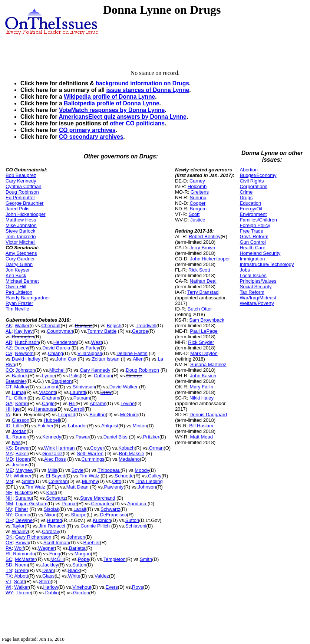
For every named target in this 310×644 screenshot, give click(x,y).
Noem (21, 565)
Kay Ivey (23, 331)
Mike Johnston (21, 225)
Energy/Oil (251, 209)
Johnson (147, 487)
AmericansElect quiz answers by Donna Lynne (122, 117)
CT (9, 387)
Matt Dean (77, 487)
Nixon (51, 515)
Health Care (252, 248)
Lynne (48, 376)
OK (9, 537)
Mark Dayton (204, 353)
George (140, 331)
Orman (156, 448)
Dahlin (52, 593)
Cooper (198, 203)
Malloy (21, 387)
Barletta (77, 548)
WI (9, 587)
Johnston (25, 370)
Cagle (48, 403)
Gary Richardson (33, 537)
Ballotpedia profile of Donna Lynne (112, 103)
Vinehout (82, 587)
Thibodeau (109, 470)
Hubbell (52, 420)
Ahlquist (110, 426)
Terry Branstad (203, 292)
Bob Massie (132, 454)
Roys (138, 587)
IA (8, 415)
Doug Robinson (22, 192)
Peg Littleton (19, 292)
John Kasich (203, 376)
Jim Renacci (52, 526)
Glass (48, 576)
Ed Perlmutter (20, 198)
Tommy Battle (102, 331)
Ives (16, 442)
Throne (23, 593)
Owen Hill (16, 287)
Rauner (20, 437)
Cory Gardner (20, 259)
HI (8, 409)
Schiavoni (136, 526)
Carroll (77, 409)
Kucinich (102, 520)
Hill (72, 403)
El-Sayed (55, 476)
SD (9, 565)
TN (9, 570)
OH (9, 520)
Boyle (78, 470)
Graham (51, 398)
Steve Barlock (20, 231)
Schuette (124, 476)
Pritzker (151, 437)
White (74, 576)
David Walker (124, 387)
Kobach (126, 448)
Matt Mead (202, 437)
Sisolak (52, 509)
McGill (57, 559)
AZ (9, 348)
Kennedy (52, 437)
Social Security (255, 287)
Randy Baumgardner (28, 298)
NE (9, 492)
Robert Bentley (205, 236)
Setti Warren (90, 454)
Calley (155, 476)
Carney (197, 181)
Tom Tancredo (21, 236)
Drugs (246, 198)
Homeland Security (260, 253)
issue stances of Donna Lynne (148, 90)
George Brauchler (25, 203)
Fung (55, 554)
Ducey (21, 348)
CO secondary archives (91, 137)
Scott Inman (56, 543)
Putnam (82, 398)
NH (9, 498)
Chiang (55, 353)
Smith (28, 481)
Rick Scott (199, 270)
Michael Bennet (22, 281)
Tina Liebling (149, 481)
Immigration (252, 259)
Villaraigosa (90, 353)
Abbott (21, 576)
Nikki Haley (202, 398)
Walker (22, 326)
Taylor (18, 526)
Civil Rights (252, 181)
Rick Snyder (201, 342)
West (97, 342)
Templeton (115, 559)
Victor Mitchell (21, 242)
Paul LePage (204, 331)
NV (9, 509)
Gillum (21, 398)
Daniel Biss (116, 437)
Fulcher (45, 426)
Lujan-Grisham (31, 504)
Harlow (50, 587)
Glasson (21, 420)
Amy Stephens (21, 253)
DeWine (24, 520)
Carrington (23, 337)
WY (9, 593)
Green (22, 570)
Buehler (92, 543)
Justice (198, 220)
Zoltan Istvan (106, 359)
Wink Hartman (60, 448)
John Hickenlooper (26, 214)
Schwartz (56, 498)
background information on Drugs (142, 83)
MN (9, 481)
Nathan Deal (203, 281)
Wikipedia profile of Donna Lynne (109, 97)
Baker (22, 454)
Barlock (20, 376)
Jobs (245, 270)
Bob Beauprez (21, 175)
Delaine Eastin (132, 353)
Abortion (248, 170)
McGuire (129, 415)
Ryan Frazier (19, 303)
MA (9, 454)
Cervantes (102, 504)
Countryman (60, 331)
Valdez (102, 576)
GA (9, 403)
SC (9, 559)
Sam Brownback (207, 320)
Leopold (67, 415)
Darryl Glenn (19, 264)
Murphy (90, 481)
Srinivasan (84, 387)
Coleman (58, 481)
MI (8, 476)
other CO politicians (137, 123)
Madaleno (129, 459)
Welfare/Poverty (257, 303)
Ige (16, 409)
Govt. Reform (254, 236)
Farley (92, 348)
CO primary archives (87, 130)
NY (9, 515)
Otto (117, 481)
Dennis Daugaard (208, 415)
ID (8, 426)
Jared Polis (17, 209)
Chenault (51, 326)
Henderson (65, 342)
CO (9, 370)
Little (18, 426)
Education (250, 203)
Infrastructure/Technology (267, 264)
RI (8, 554)
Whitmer (23, 476)
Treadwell (146, 326)
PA (9, 548)
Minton (140, 426)
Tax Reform (252, 292)
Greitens (200, 192)
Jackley (50, 565)
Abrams (98, 403)
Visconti (47, 392)
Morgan (83, 554)
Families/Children (258, 220)
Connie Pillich (95, 526)
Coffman (103, 376)
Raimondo (24, 554)
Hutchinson (27, 342)
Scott (19, 581)
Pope (83, 559)
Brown (22, 543)
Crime (246, 192)
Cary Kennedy (21, 181)
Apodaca (137, 504)
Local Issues (253, 275)
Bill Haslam (201, 426)
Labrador (77, 426)
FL (8, 398)
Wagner (47, 548)
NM (9, 504)
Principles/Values (258, 281)
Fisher (22, 509)
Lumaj (18, 392)
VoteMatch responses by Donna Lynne (112, 110)
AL (9, 331)
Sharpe (79, 515)
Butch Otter (200, 309)
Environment (253, 214)
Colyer (97, 448)
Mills (52, 470)
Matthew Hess (21, 220)
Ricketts (23, 492)
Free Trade (251, 231)
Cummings (93, 459)
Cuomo (23, 515)
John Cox (66, 359)
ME (9, 470)
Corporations (253, 186)
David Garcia (56, 348)
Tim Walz (89, 476)
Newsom (24, 353)
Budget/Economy (258, 175)
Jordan (19, 431)
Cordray (50, 531)
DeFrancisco (113, 515)
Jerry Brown (202, 248)
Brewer (22, 448)
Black (74, 570)
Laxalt (80, 509)
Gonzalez (52, 454)
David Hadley (26, 359)
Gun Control (253, 242)
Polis (75, 376)
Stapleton (62, 381)
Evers (112, 587)
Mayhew (24, 470)
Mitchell (57, 370)
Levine (128, 403)
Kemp (22, 403)
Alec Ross (55, 459)
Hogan (23, 459)
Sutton (132, 520)
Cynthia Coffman (24, 186)
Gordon (81, 593)
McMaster (25, 559)
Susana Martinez (208, 364)
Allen (138, 359)
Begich (114, 326)
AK (9, 326)
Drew (106, 392)
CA (9, 353)
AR (9, 342)
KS (9, 448)
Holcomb (197, 186)
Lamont (50, 387)
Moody (142, 470)
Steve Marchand (98, 498)
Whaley (20, 531)
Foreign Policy (255, 225)
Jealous (20, 465)
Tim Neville (17, 309)
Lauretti (78, 392)
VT (8, 581)
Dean (48, 570)
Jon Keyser (18, 270)
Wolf (19, 548)
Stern (45, 581)
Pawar (83, 437)
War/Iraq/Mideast (258, 298)
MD (9, 459)
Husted (54, 520)
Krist (51, 492)
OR (9, 543)
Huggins (84, 326)
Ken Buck (16, 275)
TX (9, 576)
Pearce (69, 504)
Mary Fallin (202, 387)
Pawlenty (114, 487)
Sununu (24, 498)
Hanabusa (45, 409)
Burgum (198, 209)
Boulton (98, 415)
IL (8, 437)
